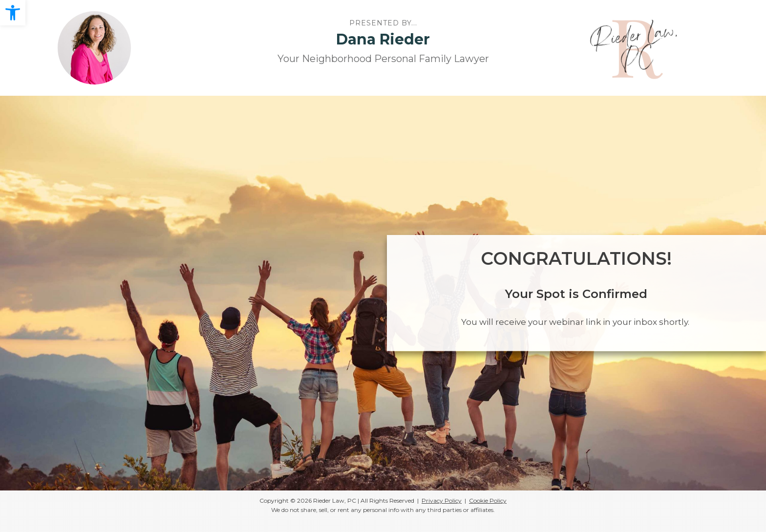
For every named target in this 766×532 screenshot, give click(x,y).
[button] (13, 13)
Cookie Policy (488, 500)
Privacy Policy (442, 500)
